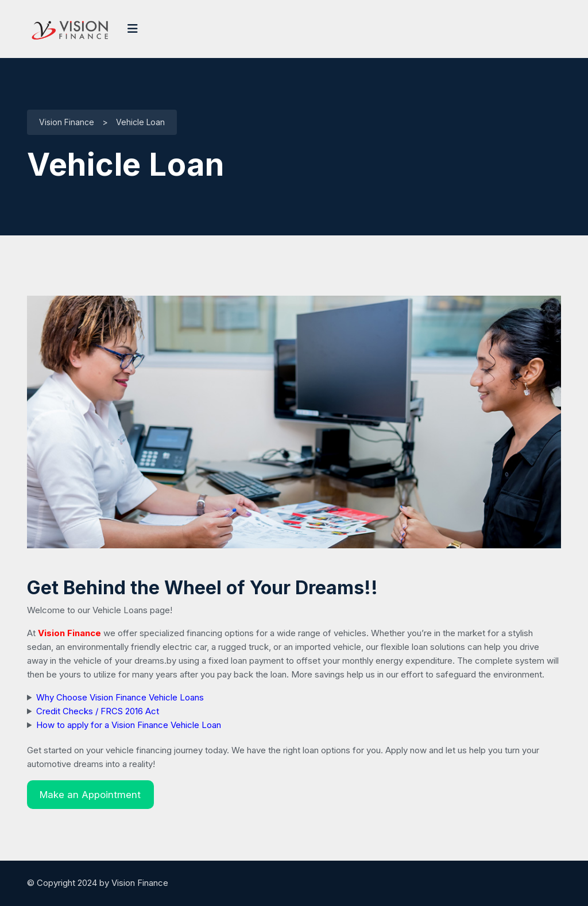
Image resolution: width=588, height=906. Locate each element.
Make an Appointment (90, 795)
